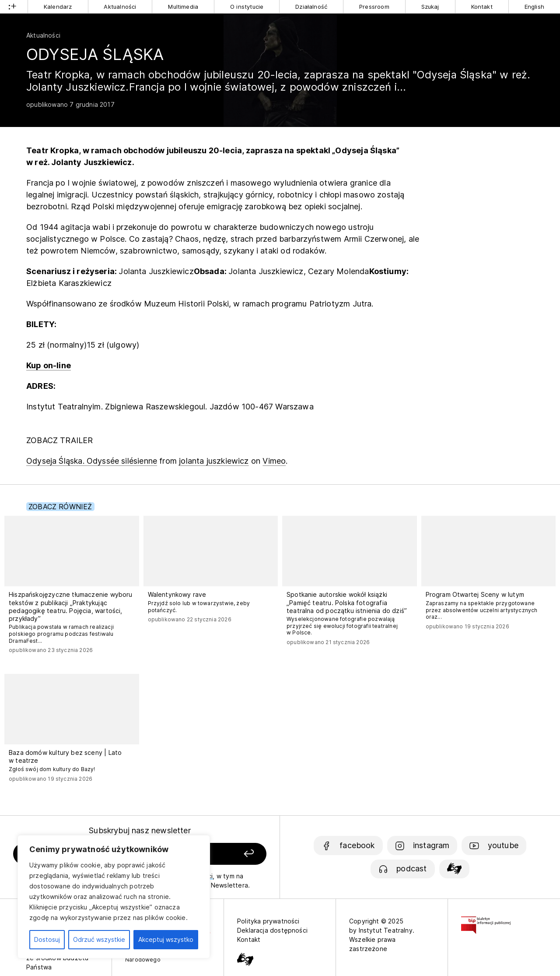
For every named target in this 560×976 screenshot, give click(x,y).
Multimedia (183, 7)
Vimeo (274, 461)
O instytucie (247, 7)
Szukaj (430, 7)
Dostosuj (47, 939)
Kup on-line (49, 365)
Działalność (311, 7)
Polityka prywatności (268, 921)
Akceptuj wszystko (166, 939)
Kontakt (482, 7)
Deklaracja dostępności (272, 930)
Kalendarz (58, 7)
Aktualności (120, 7)
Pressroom (374, 7)
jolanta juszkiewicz (214, 461)
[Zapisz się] (219, 854)
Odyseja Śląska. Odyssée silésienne (92, 461)
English (534, 7)
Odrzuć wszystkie (99, 939)
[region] (114, 897)
